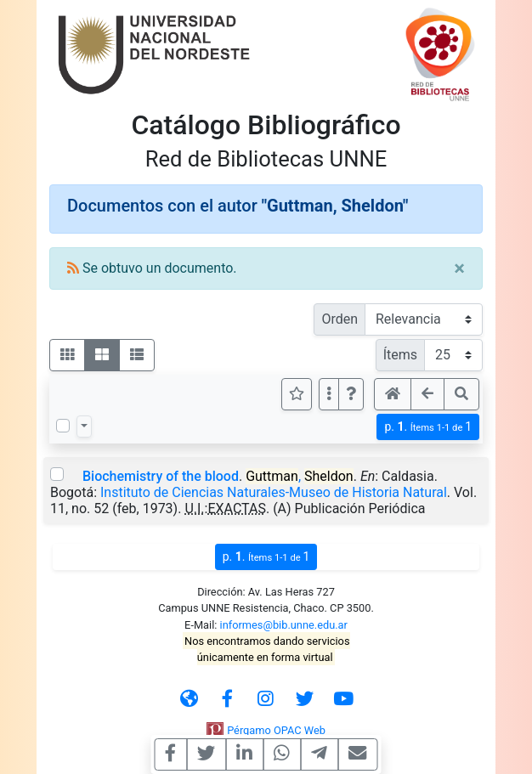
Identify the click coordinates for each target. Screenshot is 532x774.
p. (428, 427)
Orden (340, 319)
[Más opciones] (329, 394)
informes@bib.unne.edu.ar (284, 625)
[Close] (459, 268)
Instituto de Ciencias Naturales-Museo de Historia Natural (274, 492)
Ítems (400, 355)
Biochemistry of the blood (161, 476)
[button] (351, 394)
